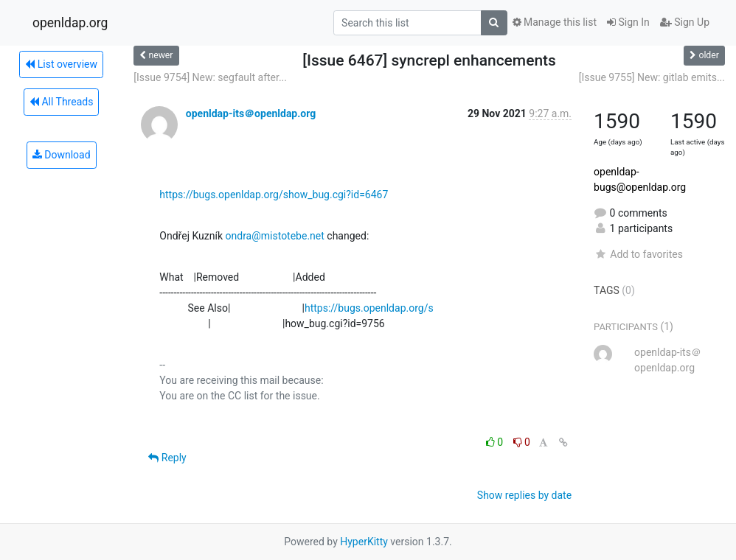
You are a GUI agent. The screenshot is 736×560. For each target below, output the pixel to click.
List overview (61, 64)
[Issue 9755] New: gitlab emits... (652, 77)
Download (62, 155)
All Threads (61, 102)
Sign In (628, 22)
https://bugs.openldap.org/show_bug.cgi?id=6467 (274, 195)
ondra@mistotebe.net (275, 236)
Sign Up (685, 22)
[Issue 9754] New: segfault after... (210, 77)
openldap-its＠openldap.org (251, 113)
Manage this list (555, 22)
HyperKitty (364, 542)
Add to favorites (638, 254)
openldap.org (70, 23)
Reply (167, 458)
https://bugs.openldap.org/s (369, 308)
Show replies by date (524, 495)
